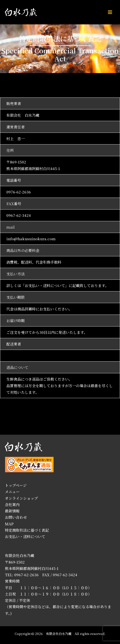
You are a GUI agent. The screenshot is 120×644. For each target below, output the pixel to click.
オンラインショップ (21, 498)
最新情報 (12, 511)
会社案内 (12, 505)
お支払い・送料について (45, 285)
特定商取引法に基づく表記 (27, 530)
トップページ (16, 485)
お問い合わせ (16, 517)
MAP (9, 524)
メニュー (12, 492)
